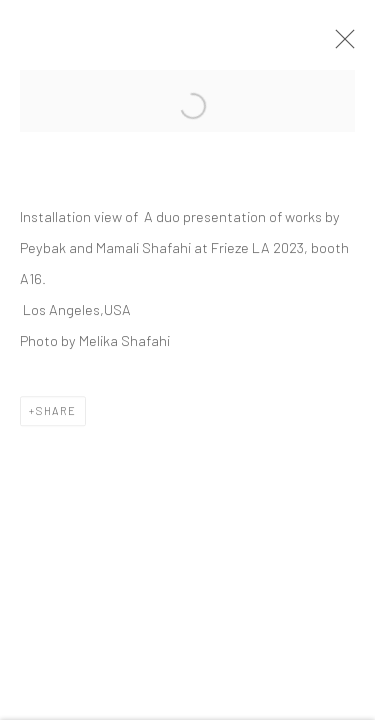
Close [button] (340, 45)
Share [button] (56, 412)
